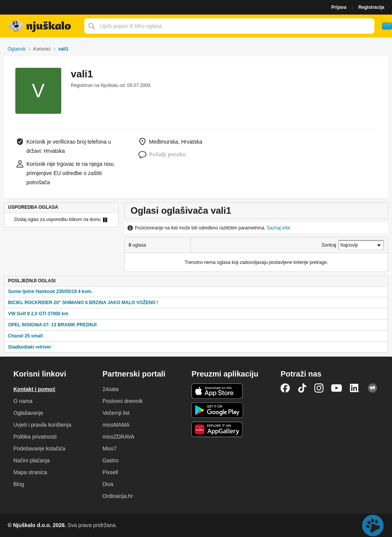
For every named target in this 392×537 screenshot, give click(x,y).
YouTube (336, 388)
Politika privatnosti (35, 437)
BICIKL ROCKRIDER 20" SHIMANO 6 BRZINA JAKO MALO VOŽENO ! (83, 303)
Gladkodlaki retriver (30, 347)
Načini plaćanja (32, 460)
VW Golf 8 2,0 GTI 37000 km (38, 314)
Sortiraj (329, 245)
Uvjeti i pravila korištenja (42, 425)
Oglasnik (17, 49)
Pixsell (110, 472)
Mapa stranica (30, 472)
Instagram (319, 388)
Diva (108, 484)
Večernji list (116, 413)
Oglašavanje (28, 413)
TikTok (302, 388)
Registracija (371, 7)
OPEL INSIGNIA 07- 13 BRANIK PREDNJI (52, 325)
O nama (23, 401)
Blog (19, 484)
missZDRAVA (118, 437)
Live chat (373, 526)
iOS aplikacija (217, 391)
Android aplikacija (217, 410)
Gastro (111, 460)
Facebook (285, 388)
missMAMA (116, 425)
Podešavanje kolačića (39, 449)
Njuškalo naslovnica (40, 26)
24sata (111, 389)
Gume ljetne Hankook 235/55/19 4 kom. (50, 291)
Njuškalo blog (372, 388)
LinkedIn (355, 388)
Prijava (339, 7)
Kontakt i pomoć (34, 389)
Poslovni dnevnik (123, 401)
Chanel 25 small (25, 336)
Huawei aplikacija (217, 429)
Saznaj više (278, 228)
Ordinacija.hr (118, 496)
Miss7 (110, 449)
